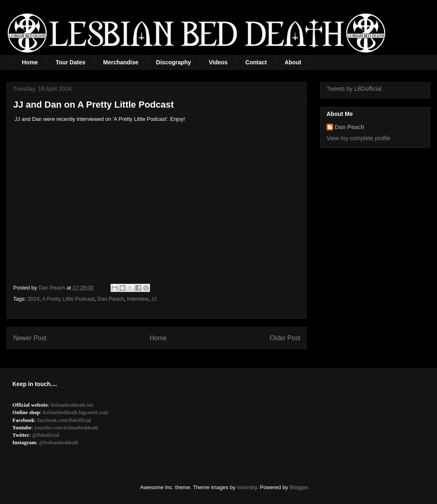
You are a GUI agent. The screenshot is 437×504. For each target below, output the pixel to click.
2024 (34, 299)
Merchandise (121, 62)
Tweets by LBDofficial (354, 89)
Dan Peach (111, 299)
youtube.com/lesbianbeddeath (66, 427)
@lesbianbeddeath (59, 442)
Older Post (285, 338)
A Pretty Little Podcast (68, 299)
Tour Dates (70, 62)
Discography (174, 62)
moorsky (247, 487)
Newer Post (30, 338)
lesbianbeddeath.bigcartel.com (75, 412)
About (293, 62)
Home (30, 62)
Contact (256, 62)
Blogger (299, 487)
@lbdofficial (46, 435)
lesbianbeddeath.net (72, 405)
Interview (137, 299)
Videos (218, 62)
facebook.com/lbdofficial (64, 420)
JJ (154, 299)
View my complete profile (358, 138)
